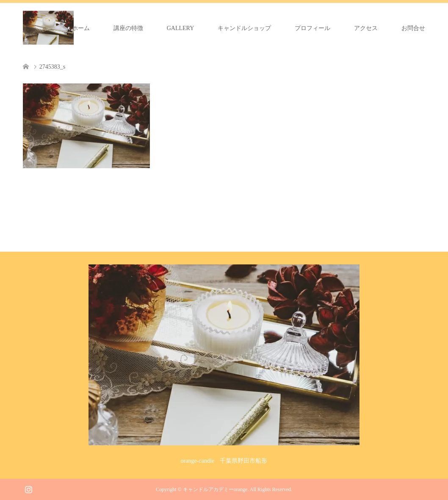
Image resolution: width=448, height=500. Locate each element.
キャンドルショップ (244, 28)
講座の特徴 (128, 28)
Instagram (28, 489)
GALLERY (181, 28)
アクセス (366, 28)
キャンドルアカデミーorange (215, 489)
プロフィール (312, 28)
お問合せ (413, 28)
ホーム (81, 28)
